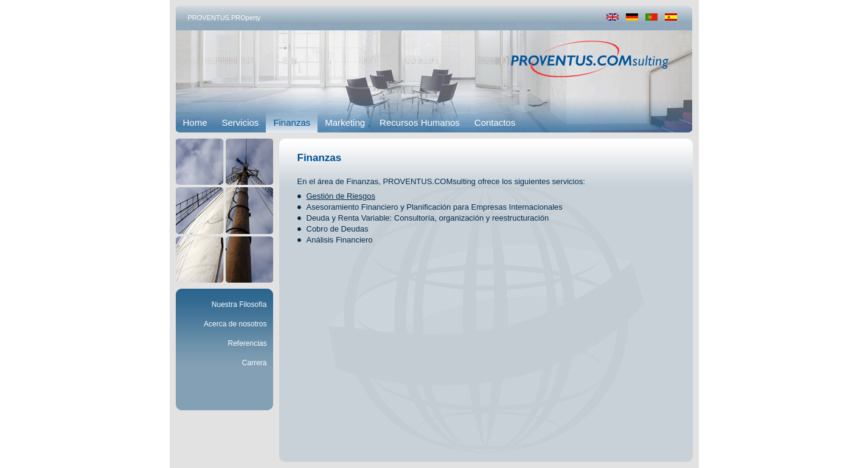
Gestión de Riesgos (341, 196)
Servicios (241, 122)
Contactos (495, 122)
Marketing (345, 122)
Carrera (255, 363)
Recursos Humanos (420, 122)
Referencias (247, 343)
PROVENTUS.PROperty (224, 18)
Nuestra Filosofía (239, 305)
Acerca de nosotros (235, 324)
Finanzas (292, 122)
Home (195, 122)
